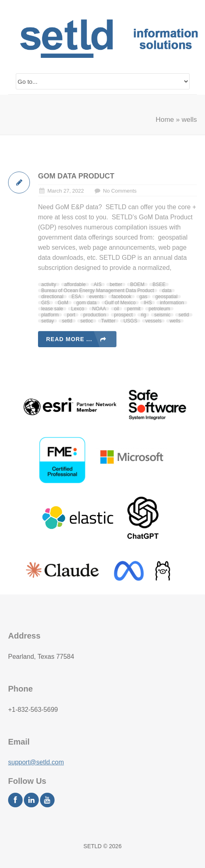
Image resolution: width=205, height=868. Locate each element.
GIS (45, 303)
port (71, 315)
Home (165, 120)
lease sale (52, 309)
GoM (63, 303)
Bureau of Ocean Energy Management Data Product (98, 291)
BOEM (137, 284)
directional (52, 297)
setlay (48, 321)
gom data (87, 303)
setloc (87, 321)
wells (175, 321)
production (95, 315)
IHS (148, 303)
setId (184, 315)
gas (143, 297)
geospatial (166, 297)
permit (134, 309)
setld (67, 321)
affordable (75, 284)
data (167, 291)
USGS (130, 321)
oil (116, 309)
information (172, 303)
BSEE (159, 284)
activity (49, 284)
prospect (123, 315)
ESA (76, 297)
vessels (153, 321)
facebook (122, 297)
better (116, 284)
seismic (162, 315)
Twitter (108, 321)
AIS (98, 284)
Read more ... (69, 339)
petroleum (159, 309)
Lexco (78, 309)
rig (143, 315)
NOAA (99, 309)
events (96, 297)
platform (50, 315)
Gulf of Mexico (120, 303)
